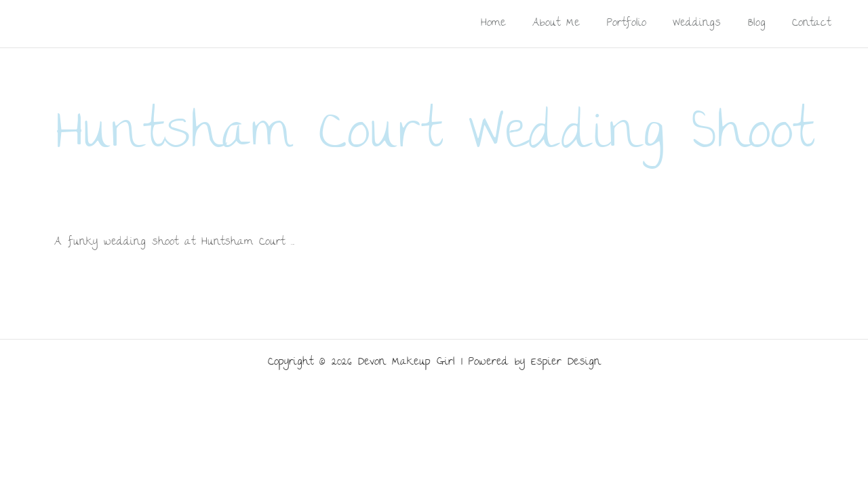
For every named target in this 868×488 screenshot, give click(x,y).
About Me (573, 23)
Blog (762, 23)
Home (514, 23)
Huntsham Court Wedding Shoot (434, 137)
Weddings (706, 23)
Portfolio (639, 23)
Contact (813, 23)
